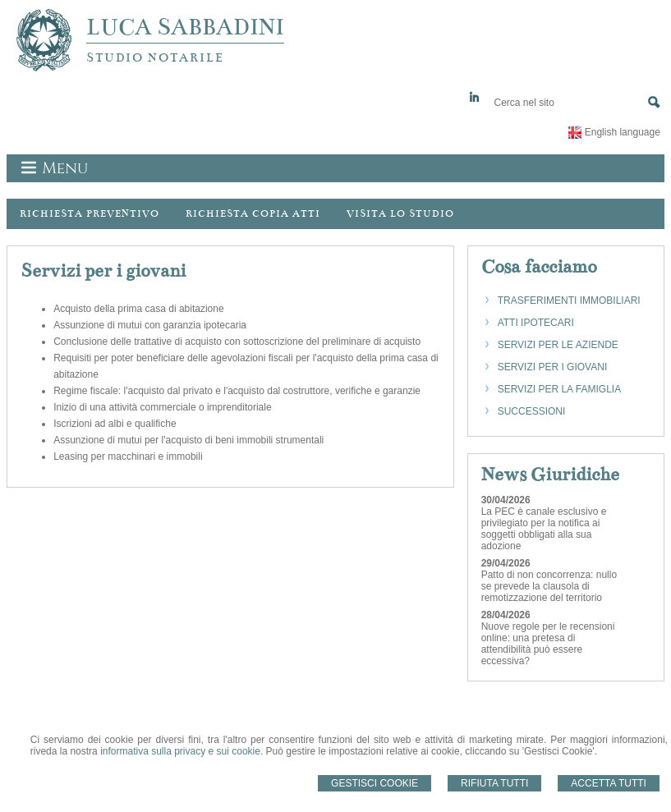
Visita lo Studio (400, 213)
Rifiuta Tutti (494, 783)
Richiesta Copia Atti (253, 213)
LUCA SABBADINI (185, 27)
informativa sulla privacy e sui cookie (180, 751)
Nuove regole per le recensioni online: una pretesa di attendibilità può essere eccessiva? (548, 644)
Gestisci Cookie (375, 783)
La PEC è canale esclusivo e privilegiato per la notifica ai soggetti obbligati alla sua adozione (544, 529)
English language (623, 132)
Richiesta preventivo (90, 213)
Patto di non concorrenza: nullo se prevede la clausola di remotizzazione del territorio (549, 586)
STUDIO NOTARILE (155, 57)
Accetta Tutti (609, 783)
